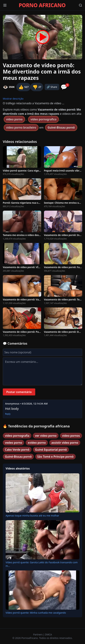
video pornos (71, 436)
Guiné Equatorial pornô (51, 450)
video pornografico (43, 119)
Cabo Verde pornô (17, 450)
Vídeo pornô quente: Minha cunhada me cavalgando (36, 613)
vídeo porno (14, 119)
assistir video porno (65, 443)
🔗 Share (52, 87)
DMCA (48, 634)
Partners (38, 634)
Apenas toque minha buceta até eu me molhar (32, 516)
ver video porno (46, 436)
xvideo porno (37, 443)
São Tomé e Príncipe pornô (55, 457)
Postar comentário (19, 392)
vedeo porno (13, 443)
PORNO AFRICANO (42, 5)
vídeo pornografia (17, 436)
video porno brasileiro (21, 128)
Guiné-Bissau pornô (61, 128)
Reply (8, 414)
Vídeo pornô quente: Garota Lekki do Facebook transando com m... (42, 564)
